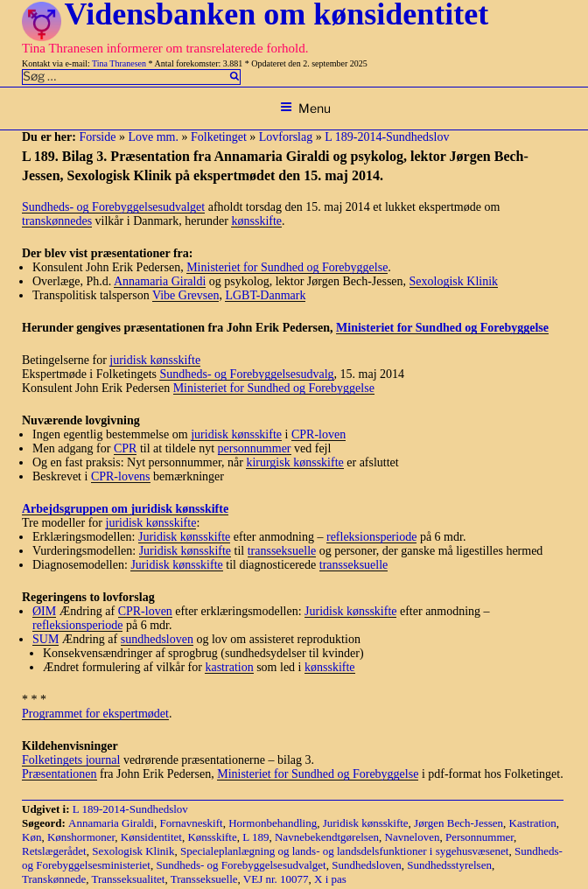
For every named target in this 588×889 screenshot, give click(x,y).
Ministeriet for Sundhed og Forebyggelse (287, 267)
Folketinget (219, 137)
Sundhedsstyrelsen (449, 865)
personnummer (255, 448)
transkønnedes (57, 221)
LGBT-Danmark (265, 295)
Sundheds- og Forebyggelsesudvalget (113, 207)
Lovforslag (286, 137)
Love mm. (153, 137)
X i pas (330, 879)
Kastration (533, 823)
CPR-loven (318, 434)
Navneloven (413, 837)
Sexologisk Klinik (454, 281)
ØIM (44, 611)
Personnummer (479, 837)
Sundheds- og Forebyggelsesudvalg (246, 374)
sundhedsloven (157, 639)
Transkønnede (54, 879)
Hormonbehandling (273, 823)
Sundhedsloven (366, 865)
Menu (305, 108)
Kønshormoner (81, 837)
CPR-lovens (121, 476)
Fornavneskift (191, 823)
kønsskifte (256, 221)
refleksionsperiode (371, 537)
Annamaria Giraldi (160, 281)
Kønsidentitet (151, 837)
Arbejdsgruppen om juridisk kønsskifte (125, 509)
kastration (229, 667)
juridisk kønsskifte (155, 360)
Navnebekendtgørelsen (327, 837)
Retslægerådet (54, 851)
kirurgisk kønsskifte (294, 462)
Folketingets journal (71, 760)
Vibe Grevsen (186, 295)
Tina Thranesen (119, 63)
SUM (45, 639)
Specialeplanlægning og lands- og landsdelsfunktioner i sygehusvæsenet (345, 851)
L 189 (255, 837)
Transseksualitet (128, 879)
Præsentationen (59, 774)
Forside (97, 137)
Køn (31, 837)
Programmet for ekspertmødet (95, 714)
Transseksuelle (204, 879)
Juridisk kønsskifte (184, 537)
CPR (125, 448)
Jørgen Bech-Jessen (458, 823)
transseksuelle (282, 551)
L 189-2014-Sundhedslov (387, 137)
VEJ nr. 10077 (276, 879)
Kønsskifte (212, 837)
